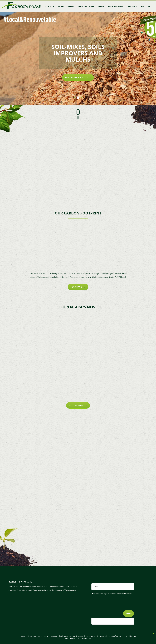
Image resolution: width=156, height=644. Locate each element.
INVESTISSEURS (66, 6)
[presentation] (116, 608)
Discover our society (76, 77)
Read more (76, 287)
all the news (76, 405)
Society (50, 6)
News (101, 6)
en (149, 6)
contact (132, 6)
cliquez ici (86, 638)
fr (142, 6)
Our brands (115, 6)
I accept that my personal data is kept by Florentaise (113, 594)
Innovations (86, 6)
